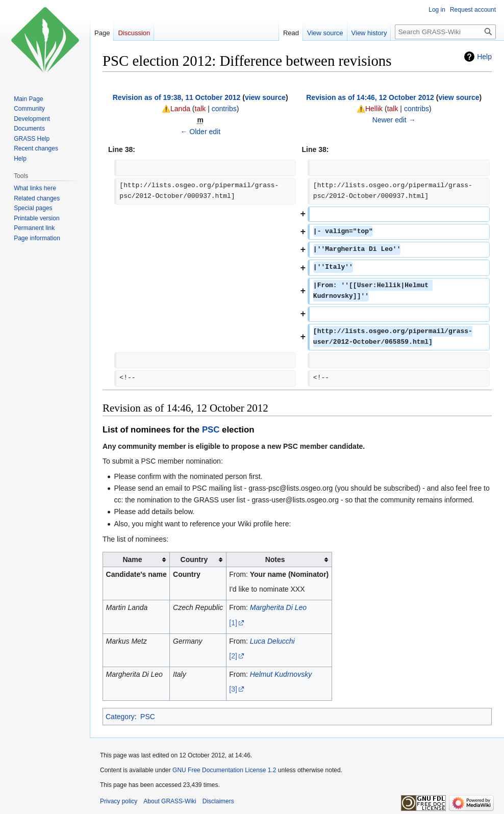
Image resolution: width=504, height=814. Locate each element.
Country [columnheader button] (194, 559)
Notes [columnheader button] (275, 559)
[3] (233, 689)
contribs (224, 109)
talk (200, 109)
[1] (233, 623)
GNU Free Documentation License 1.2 (224, 770)
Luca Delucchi (272, 641)
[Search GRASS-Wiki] (445, 32)
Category (120, 717)
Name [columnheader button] (132, 559)
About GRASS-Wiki (170, 801)
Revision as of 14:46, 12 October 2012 (370, 97)
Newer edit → (394, 120)
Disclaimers (218, 801)
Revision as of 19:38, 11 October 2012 (177, 97)
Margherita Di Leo (278, 607)
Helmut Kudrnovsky (281, 674)
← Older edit (200, 132)
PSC (211, 430)
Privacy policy (119, 801)
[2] (233, 656)
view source (265, 97)
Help (484, 57)
